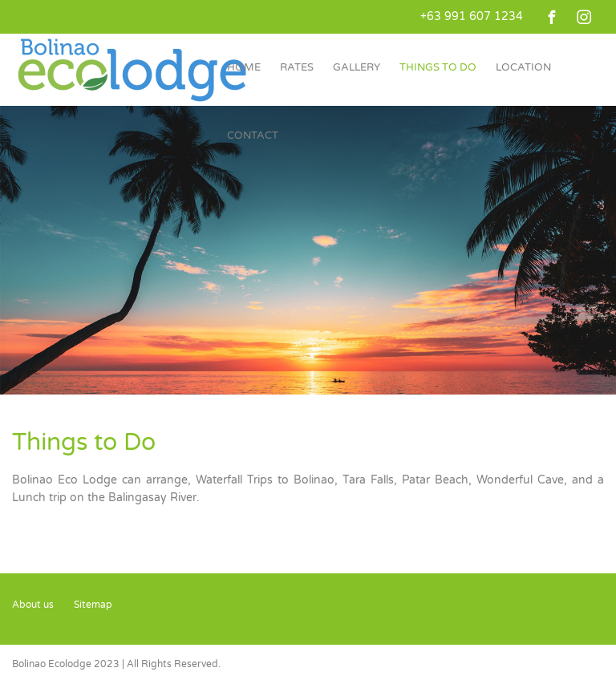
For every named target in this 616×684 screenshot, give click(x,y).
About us (33, 605)
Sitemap (93, 605)
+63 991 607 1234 (472, 16)
